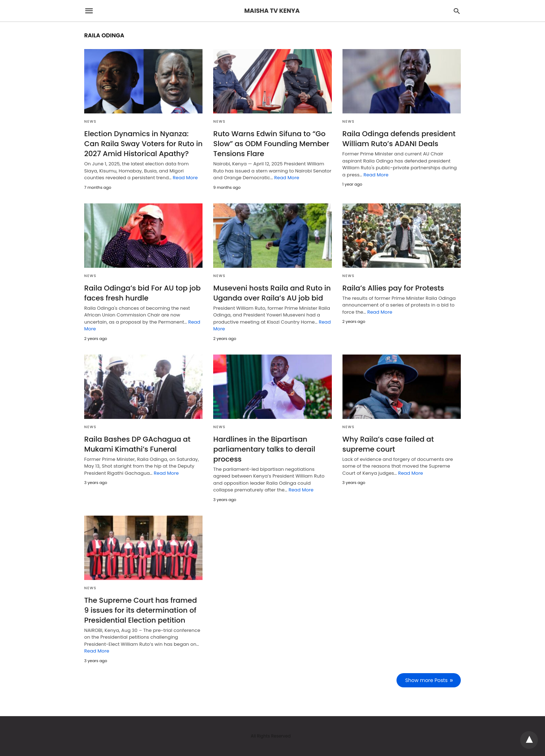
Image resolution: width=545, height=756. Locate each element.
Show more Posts (427, 680)
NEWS (90, 121)
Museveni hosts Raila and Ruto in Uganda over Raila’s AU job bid (272, 293)
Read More (185, 178)
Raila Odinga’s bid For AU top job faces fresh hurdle (142, 293)
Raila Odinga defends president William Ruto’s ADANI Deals (399, 139)
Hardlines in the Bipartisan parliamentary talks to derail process (264, 449)
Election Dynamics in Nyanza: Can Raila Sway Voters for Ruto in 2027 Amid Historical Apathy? (143, 144)
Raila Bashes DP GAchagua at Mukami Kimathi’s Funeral (137, 444)
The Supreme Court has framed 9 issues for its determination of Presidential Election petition (141, 610)
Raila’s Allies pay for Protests (393, 288)
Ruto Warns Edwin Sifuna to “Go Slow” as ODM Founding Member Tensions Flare (271, 144)
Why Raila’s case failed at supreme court (388, 444)
